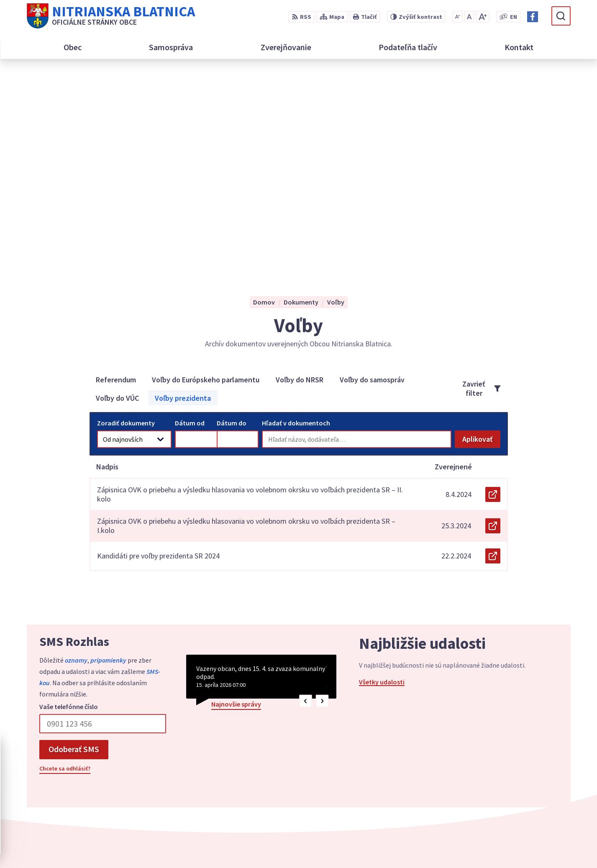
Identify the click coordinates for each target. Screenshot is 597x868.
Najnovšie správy (236, 500)
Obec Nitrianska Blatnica (433, 845)
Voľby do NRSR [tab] (300, 175)
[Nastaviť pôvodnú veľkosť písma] (469, 17)
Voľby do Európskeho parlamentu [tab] (206, 175)
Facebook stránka (497, 799)
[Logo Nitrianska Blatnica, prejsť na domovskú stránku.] (111, 16)
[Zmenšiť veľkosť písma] (457, 17)
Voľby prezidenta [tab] (183, 194)
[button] (306, 498)
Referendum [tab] (116, 175)
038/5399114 (489, 779)
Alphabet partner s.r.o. (310, 845)
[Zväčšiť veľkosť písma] (483, 17)
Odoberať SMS (74, 545)
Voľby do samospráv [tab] (372, 175)
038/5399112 (489, 769)
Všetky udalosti (382, 478)
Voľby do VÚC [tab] (117, 194)
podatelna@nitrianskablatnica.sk (520, 789)
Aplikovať (481, 237)
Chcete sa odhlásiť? (65, 565)
